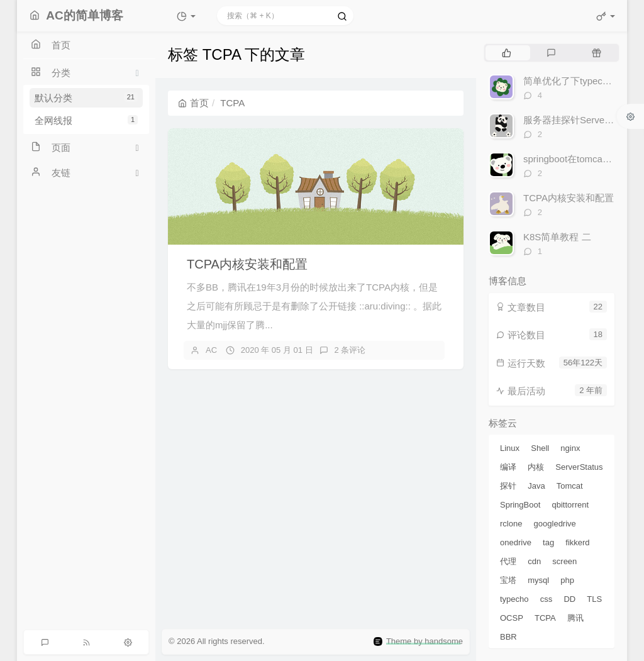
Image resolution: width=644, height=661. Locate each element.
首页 (193, 103)
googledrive (555, 524)
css (547, 599)
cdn (534, 561)
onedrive (516, 542)
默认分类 (86, 98)
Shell (540, 448)
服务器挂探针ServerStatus (579, 120)
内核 (536, 467)
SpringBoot (520, 505)
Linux (510, 448)
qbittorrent (571, 505)
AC (211, 350)
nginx (570, 448)
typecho (514, 599)
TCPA (545, 618)
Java (536, 486)
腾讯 (575, 618)
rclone (511, 524)
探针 (508, 486)
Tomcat (570, 486)
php (567, 580)
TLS (594, 599)
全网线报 (86, 120)
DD (569, 599)
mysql (538, 580)
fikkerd (577, 542)
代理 (508, 561)
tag (548, 542)
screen (564, 561)
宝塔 (508, 580)
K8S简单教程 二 (557, 237)
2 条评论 (350, 350)
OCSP (512, 618)
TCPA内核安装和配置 (247, 264)
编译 (508, 467)
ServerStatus (579, 467)
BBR (508, 637)
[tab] (507, 53)
